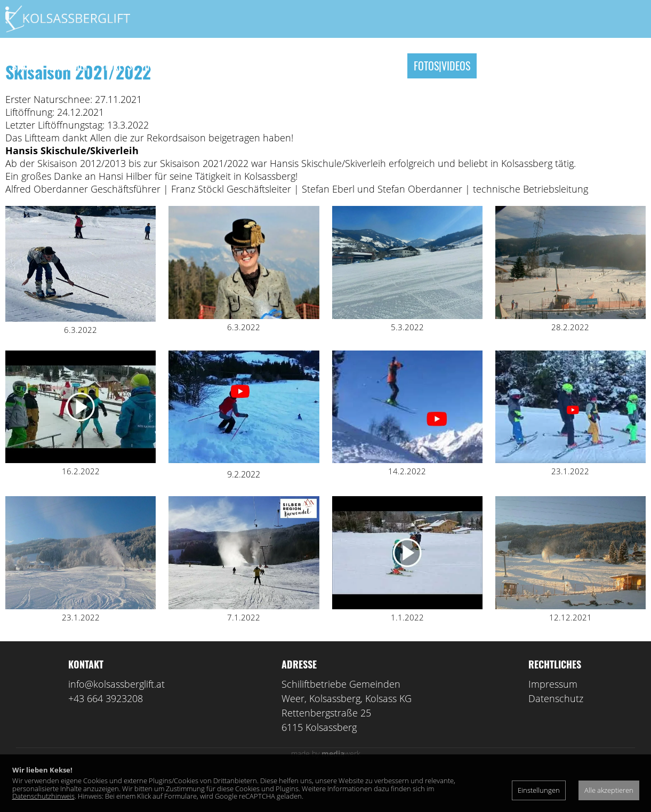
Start (24, 66)
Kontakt (501, 66)
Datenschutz (556, 735)
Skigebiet (68, 66)
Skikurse (314, 66)
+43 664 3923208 (106, 735)
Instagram (168, 66)
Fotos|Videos (442, 66)
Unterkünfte (373, 66)
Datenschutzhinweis (43, 796)
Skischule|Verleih (243, 66)
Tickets (116, 66)
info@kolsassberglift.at (116, 721)
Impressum (553, 721)
